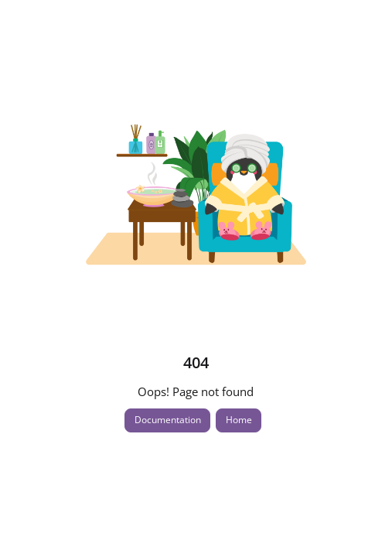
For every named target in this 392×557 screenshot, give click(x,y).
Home (239, 420)
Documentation (168, 420)
